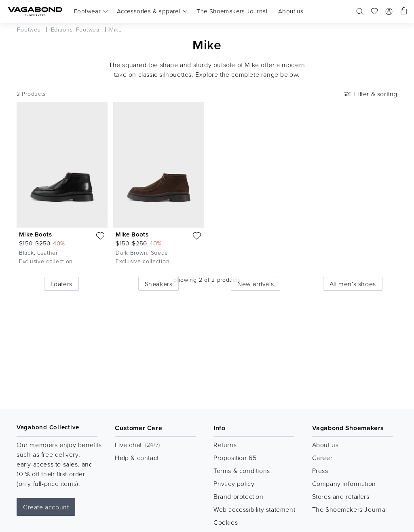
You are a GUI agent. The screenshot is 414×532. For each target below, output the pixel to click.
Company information (344, 483)
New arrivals (256, 284)
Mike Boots (35, 234)
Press (320, 471)
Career (322, 458)
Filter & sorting (370, 94)
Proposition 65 (235, 458)
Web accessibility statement (254, 509)
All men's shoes (353, 284)
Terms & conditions (242, 471)
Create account (46, 507)
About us (325, 445)
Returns (225, 445)
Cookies (226, 522)
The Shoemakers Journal (350, 509)
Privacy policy (234, 483)
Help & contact (137, 458)
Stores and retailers (341, 496)
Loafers (61, 284)
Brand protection (239, 496)
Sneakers (159, 284)
